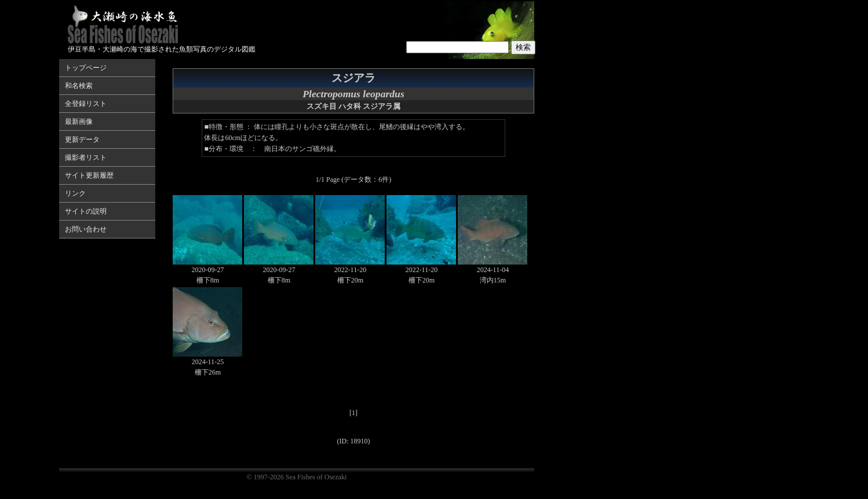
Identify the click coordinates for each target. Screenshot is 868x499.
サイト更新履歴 (89, 175)
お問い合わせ (86, 229)
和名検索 (79, 86)
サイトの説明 (86, 211)
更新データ (82, 140)
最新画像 (79, 122)
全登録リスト (86, 104)
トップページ (86, 68)
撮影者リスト (86, 157)
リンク (75, 193)
